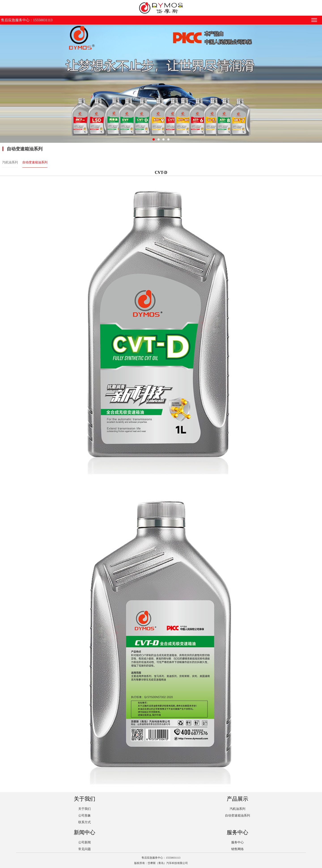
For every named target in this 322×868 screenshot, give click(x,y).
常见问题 (85, 849)
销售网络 (237, 849)
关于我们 (85, 809)
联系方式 (85, 822)
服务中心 (237, 842)
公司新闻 (85, 842)
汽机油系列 (10, 162)
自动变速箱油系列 (35, 162)
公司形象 (85, 816)
